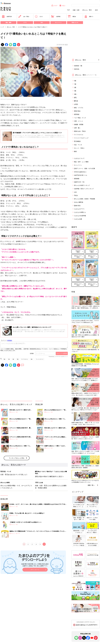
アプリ (25, 23)
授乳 (75, 97)
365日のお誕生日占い (80, 172)
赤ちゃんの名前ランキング (82, 185)
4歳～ (32, 359)
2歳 (13, 359)
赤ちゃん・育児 (87, 10)
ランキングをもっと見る (17, 458)
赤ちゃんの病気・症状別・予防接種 (84, 199)
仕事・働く (77, 128)
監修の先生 (77, 206)
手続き (76, 195)
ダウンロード (35, 570)
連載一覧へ (91, 485)
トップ (2, 27)
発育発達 (77, 114)
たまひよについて (79, 158)
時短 (26, 123)
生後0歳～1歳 (78, 66)
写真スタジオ (75, 23)
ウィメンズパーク (40, 359)
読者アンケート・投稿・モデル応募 (84, 168)
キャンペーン (58, 23)
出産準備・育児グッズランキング (84, 189)
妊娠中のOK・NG (79, 182)
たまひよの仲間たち (80, 212)
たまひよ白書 (78, 219)
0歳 (4, 359)
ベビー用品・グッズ (80, 118)
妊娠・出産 (76, 10)
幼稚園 (32, 110)
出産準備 (56, 16)
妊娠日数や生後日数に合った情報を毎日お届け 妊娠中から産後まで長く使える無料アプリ (35, 565)
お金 (75, 192)
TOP (68, 10)
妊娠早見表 (7, 16)
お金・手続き (24, 16)
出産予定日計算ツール (81, 175)
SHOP (54, 6)
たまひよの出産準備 (80, 216)
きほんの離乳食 (79, 202)
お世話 (76, 104)
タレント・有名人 (79, 148)
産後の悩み (77, 111)
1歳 (9, 359)
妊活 (96, 10)
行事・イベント (79, 121)
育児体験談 (77, 141)
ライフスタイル (24, 359)
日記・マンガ (78, 145)
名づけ (39, 16)
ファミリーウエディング (81, 138)
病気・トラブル (79, 108)
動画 (75, 151)
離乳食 (72, 16)
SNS (42, 23)
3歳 (18, 359)
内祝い (63, 6)
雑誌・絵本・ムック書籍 (81, 162)
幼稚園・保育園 (79, 124)
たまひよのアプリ (79, 209)
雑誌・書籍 (8, 23)
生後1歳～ (77, 69)
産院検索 (77, 179)
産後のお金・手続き (80, 131)
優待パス (89, 16)
